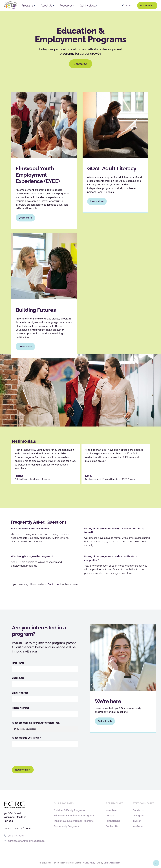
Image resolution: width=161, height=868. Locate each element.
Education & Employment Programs (74, 816)
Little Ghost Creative (113, 863)
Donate (110, 816)
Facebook (138, 810)
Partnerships (113, 821)
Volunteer (111, 810)
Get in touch (55, 584)
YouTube (138, 826)
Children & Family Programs (70, 810)
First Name (19, 663)
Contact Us (112, 826)
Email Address (21, 693)
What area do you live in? (27, 738)
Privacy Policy (89, 863)
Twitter (137, 821)
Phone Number (21, 708)
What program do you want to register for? (37, 723)
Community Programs (66, 826)
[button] (28, 6)
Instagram (139, 816)
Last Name (19, 678)
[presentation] (32, 756)
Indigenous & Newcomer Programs (74, 821)
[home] (10, 6)
